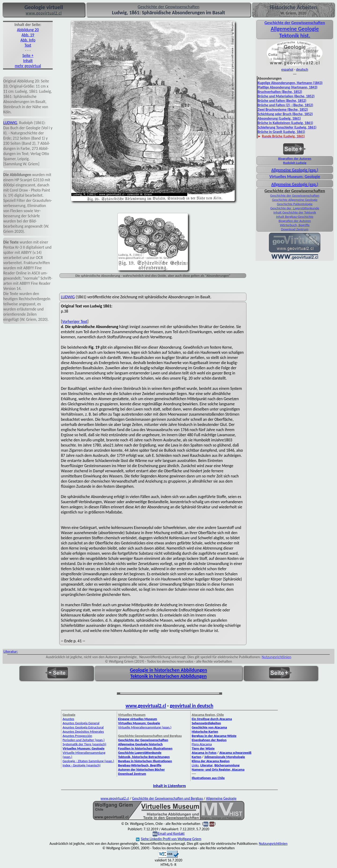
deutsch (302, 69)
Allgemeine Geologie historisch (140, 744)
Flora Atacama (202, 744)
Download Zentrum (295, 229)
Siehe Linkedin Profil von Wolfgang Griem (169, 839)
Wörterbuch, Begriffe (295, 225)
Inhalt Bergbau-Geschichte (295, 217)
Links (195, 765)
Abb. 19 (28, 35)
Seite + (28, 55)
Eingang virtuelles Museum (138, 719)
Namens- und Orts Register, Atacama (218, 769)
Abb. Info (28, 40)
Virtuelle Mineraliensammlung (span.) (145, 727)
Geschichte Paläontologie (295, 204)
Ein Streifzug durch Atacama (212, 719)
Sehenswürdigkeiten (206, 723)
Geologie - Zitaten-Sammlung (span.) (88, 761)
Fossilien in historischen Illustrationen (145, 748)
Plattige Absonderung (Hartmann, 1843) (288, 87)
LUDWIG (10, 123)
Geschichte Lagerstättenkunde (140, 753)
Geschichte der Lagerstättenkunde (295, 208)
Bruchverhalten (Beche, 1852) (280, 92)
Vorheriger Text (75, 321)
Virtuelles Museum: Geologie (295, 177)
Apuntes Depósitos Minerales (83, 731)
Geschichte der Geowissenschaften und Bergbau (167, 798)
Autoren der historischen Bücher (142, 769)
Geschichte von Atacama (209, 727)
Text (28, 45)
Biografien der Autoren (295, 159)
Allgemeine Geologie (295, 29)
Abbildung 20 (28, 30)
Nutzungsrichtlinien (276, 657)
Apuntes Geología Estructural (83, 727)
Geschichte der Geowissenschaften (295, 196)
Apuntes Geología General (81, 723)
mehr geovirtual (28, 66)
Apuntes (68, 719)
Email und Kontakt (171, 833)
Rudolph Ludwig (295, 163)
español (287, 69)
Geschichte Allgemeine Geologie (295, 200)
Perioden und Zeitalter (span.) (83, 740)
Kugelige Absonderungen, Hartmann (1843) (290, 83)
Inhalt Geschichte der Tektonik (295, 212)
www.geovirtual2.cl (146, 706)
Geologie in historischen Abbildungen (168, 670)
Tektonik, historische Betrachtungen (144, 757)
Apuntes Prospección (77, 736)
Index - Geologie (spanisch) (81, 765)
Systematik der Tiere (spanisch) (84, 744)
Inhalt (28, 61)
